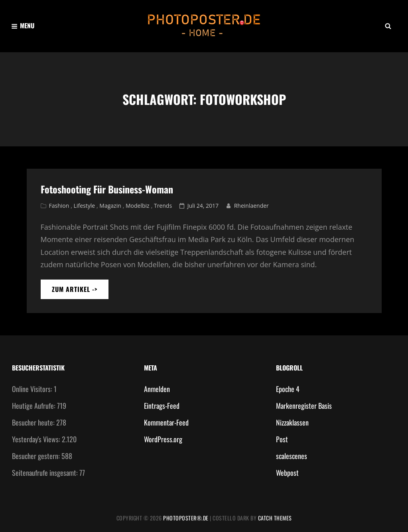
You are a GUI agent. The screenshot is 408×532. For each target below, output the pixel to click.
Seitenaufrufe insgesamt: (46, 473)
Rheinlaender (251, 206)
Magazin (110, 206)
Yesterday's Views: (37, 439)
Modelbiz (138, 206)
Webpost (287, 473)
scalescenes (292, 456)
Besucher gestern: (37, 456)
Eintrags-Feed (162, 406)
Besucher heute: (34, 422)
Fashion (59, 206)
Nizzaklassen (292, 422)
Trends (163, 206)
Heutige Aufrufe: (34, 406)
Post (282, 439)
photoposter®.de (186, 518)
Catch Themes (275, 518)
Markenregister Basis (304, 406)
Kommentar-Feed (166, 422)
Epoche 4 (288, 389)
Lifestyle (84, 206)
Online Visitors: (33, 389)
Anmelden (157, 389)
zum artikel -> (80, 292)
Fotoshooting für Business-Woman (107, 189)
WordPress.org (163, 439)
